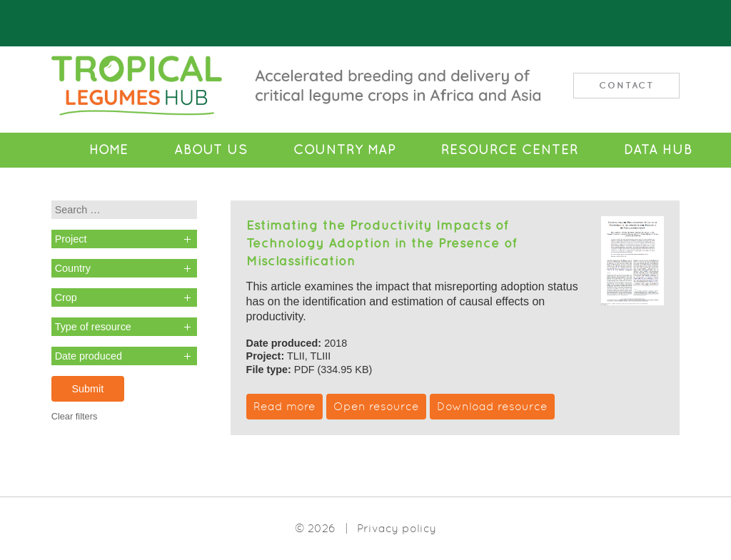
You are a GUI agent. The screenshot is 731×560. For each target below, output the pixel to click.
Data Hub (658, 150)
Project (71, 239)
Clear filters (75, 416)
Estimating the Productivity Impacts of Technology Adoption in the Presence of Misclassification (382, 243)
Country (73, 268)
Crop (66, 297)
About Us (211, 150)
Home (109, 150)
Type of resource (93, 327)
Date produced (89, 356)
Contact (626, 85)
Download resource (492, 406)
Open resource (376, 406)
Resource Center (510, 150)
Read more (284, 406)
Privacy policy (397, 528)
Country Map (344, 150)
